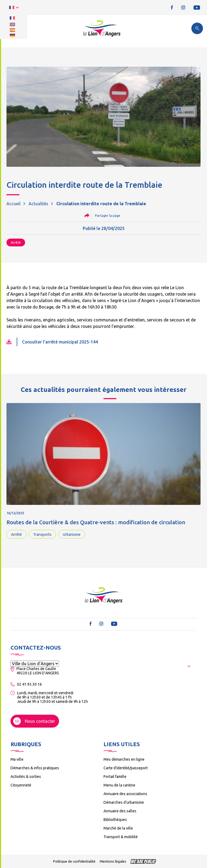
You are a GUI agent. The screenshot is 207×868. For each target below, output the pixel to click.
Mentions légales (113, 861)
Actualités (38, 204)
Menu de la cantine (119, 785)
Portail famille (115, 777)
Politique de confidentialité (74, 861)
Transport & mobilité (121, 837)
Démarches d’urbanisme (124, 802)
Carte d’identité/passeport (126, 768)
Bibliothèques (115, 820)
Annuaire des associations (125, 794)
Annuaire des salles (120, 811)
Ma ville (17, 759)
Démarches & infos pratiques (35, 768)
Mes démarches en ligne (124, 759)
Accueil (13, 204)
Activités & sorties (26, 777)
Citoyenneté (21, 785)
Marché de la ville (118, 828)
